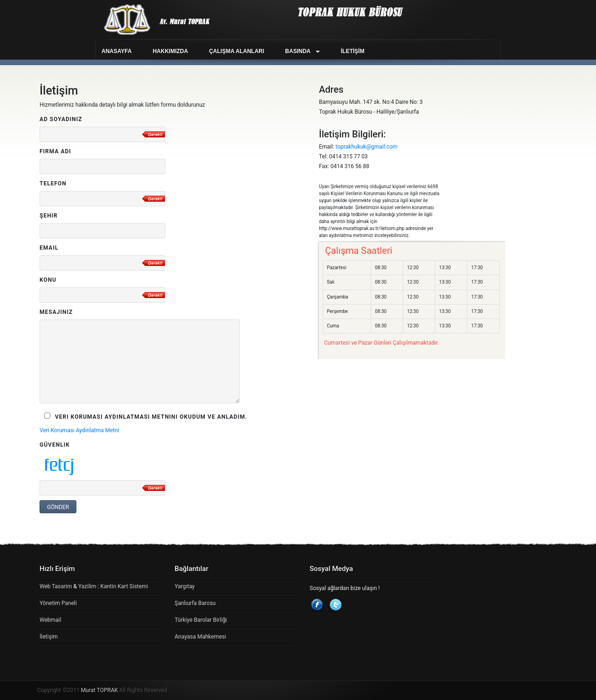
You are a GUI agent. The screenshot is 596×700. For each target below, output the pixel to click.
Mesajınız (56, 312)
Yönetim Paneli (58, 603)
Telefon (53, 183)
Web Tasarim (56, 586)
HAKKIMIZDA (170, 51)
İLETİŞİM (353, 51)
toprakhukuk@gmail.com (367, 147)
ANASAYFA (117, 51)
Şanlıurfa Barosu (195, 603)
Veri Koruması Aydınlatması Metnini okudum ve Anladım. (146, 416)
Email (49, 248)
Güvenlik (55, 445)
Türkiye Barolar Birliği (201, 620)
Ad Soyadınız (61, 119)
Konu (48, 280)
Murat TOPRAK (100, 690)
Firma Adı (55, 151)
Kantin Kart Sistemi (124, 586)
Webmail (50, 620)
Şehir (49, 216)
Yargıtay (185, 586)
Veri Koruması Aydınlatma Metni (79, 430)
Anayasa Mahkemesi (200, 637)
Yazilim (87, 586)
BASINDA (298, 51)
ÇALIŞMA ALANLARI (237, 51)
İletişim (49, 637)
